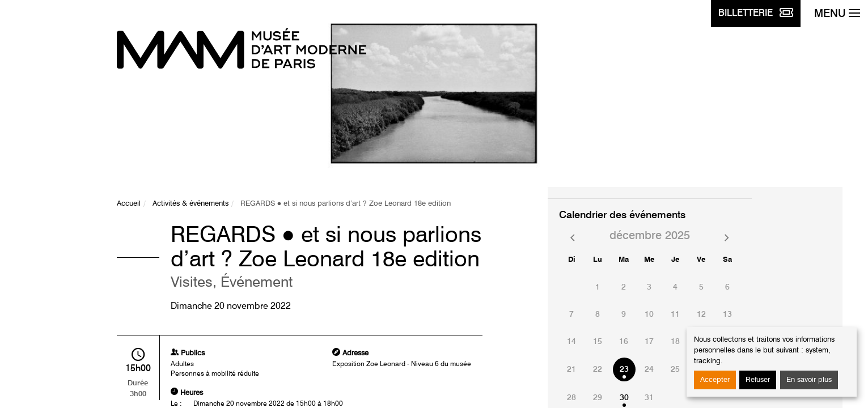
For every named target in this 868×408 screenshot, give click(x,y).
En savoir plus (809, 380)
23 (624, 369)
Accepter (715, 380)
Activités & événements (190, 204)
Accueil (129, 204)
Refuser (758, 380)
